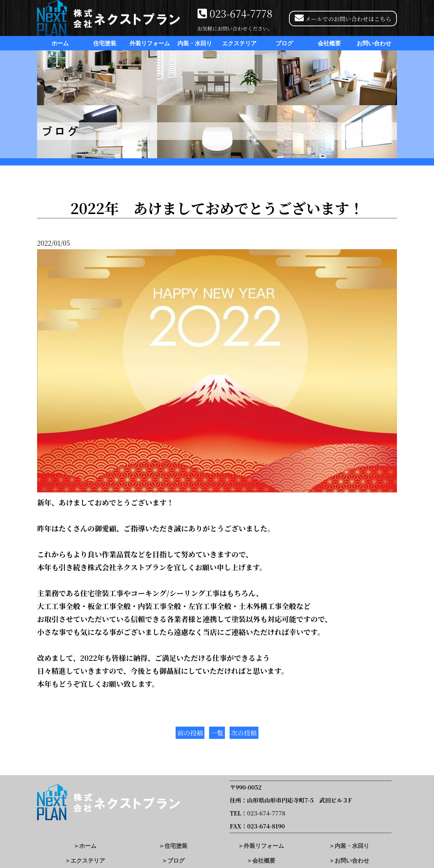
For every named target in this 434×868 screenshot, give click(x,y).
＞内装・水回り (349, 846)
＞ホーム (85, 846)
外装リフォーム (150, 43)
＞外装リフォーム (261, 846)
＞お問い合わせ (349, 861)
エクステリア (239, 43)
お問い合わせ (374, 43)
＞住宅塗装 (173, 846)
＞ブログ (173, 861)
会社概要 (329, 43)
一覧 (217, 733)
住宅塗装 (105, 43)
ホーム (60, 43)
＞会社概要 (261, 861)
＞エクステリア (85, 861)
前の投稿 (190, 733)
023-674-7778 (241, 13)
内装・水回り (195, 43)
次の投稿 (244, 733)
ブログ (284, 43)
